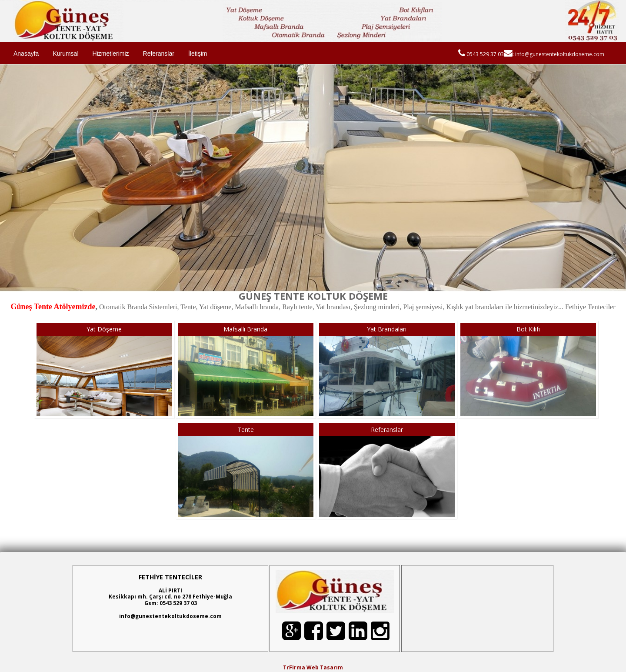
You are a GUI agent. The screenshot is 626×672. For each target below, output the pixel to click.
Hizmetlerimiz (111, 53)
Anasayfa (26, 53)
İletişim (198, 53)
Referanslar (159, 53)
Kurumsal (65, 53)
